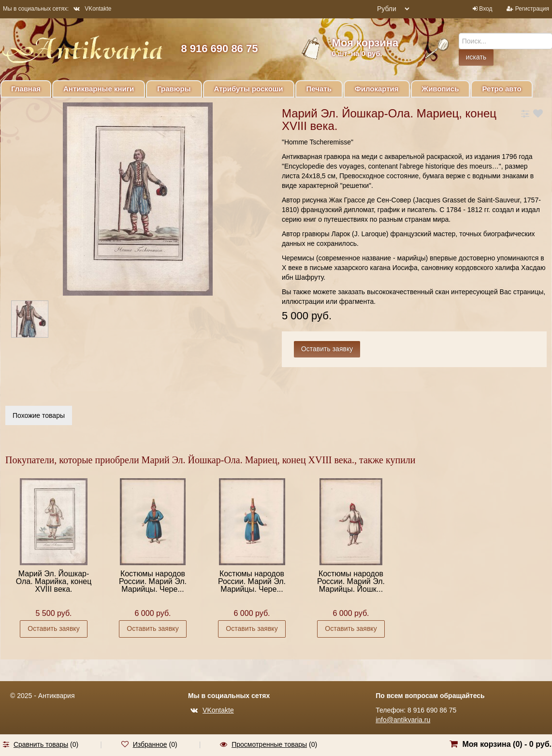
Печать (319, 89)
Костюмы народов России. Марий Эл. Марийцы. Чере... (153, 581)
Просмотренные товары (269, 744)
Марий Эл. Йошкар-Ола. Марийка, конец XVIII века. (54, 581)
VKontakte (92, 9)
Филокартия (377, 89)
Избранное (150, 744)
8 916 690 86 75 (219, 49)
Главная (26, 89)
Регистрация (532, 9)
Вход (486, 9)
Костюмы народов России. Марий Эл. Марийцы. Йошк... (351, 581)
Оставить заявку (53, 628)
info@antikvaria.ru (403, 720)
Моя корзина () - (507, 744)
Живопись (441, 89)
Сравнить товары (41, 744)
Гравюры (174, 89)
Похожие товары (39, 415)
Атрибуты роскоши (249, 89)
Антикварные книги (99, 89)
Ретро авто (501, 89)
